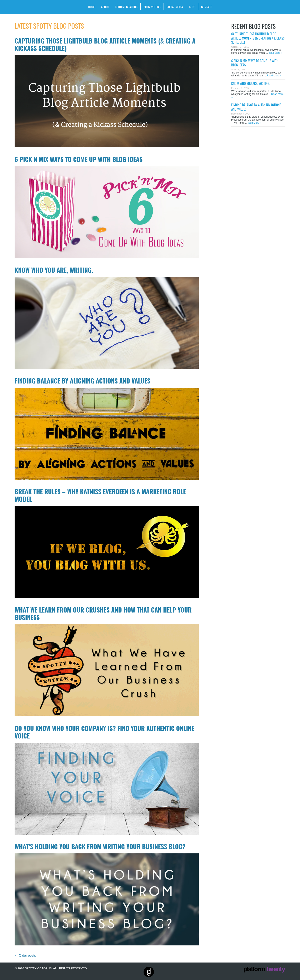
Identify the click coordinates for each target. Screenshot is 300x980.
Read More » (275, 53)
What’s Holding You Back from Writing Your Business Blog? (100, 846)
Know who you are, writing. (54, 270)
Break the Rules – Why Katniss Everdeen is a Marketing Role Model (100, 495)
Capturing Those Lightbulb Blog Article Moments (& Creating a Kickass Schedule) (105, 44)
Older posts (25, 956)
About (105, 7)
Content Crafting (126, 7)
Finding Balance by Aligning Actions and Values (82, 381)
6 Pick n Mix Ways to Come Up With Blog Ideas (79, 159)
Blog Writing (152, 7)
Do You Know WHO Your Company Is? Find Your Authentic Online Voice (104, 732)
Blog (192, 7)
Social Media (175, 7)
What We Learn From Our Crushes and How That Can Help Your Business (103, 613)
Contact (207, 7)
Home (92, 7)
